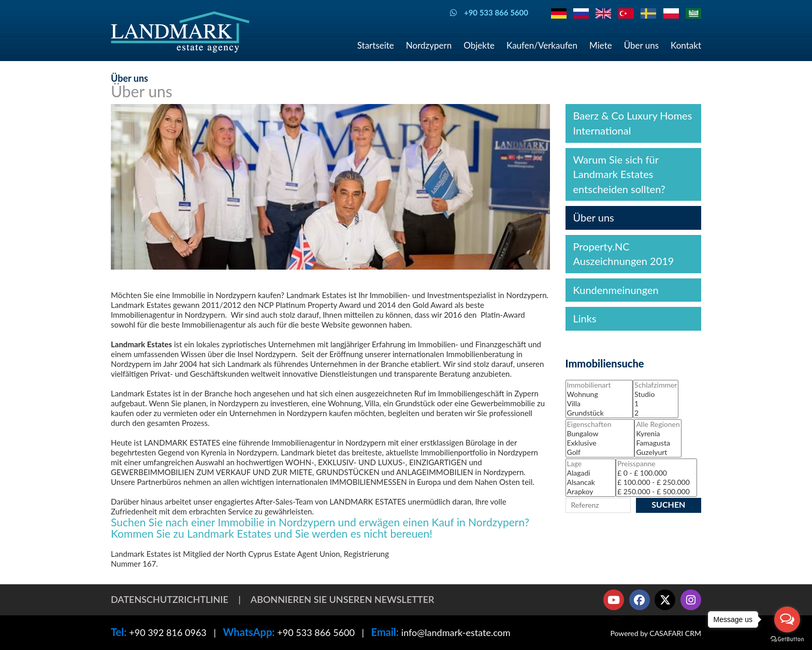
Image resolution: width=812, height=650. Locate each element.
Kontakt (686, 45)
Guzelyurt (658, 452)
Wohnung (599, 394)
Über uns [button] (641, 45)
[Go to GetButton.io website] (787, 639)
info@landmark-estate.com (456, 632)
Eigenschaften (600, 424)
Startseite (376, 45)
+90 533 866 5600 (316, 632)
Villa (599, 404)
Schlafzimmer (656, 385)
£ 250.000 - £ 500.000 (656, 492)
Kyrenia (658, 434)
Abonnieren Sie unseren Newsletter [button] (343, 599)
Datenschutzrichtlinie (170, 599)
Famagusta (658, 443)
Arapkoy (591, 492)
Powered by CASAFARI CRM (656, 633)
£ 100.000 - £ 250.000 (656, 482)
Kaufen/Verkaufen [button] (542, 45)
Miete (601, 45)
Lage (591, 464)
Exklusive (600, 443)
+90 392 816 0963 (168, 632)
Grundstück (599, 413)
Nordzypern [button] (429, 45)
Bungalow (600, 434)
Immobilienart (599, 385)
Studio (656, 394)
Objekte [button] (479, 45)
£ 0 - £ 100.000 (656, 473)
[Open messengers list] (787, 619)
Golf (600, 452)
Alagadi (591, 473)
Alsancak (591, 482)
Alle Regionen (658, 424)
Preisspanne (656, 464)
